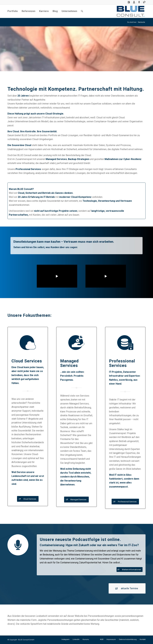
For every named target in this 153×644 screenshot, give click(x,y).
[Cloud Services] (28, 499)
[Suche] (82, 11)
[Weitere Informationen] (130, 570)
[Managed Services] (76, 500)
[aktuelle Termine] (127, 588)
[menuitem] (129, 3)
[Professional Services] (125, 502)
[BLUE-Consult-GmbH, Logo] (131, 11)
